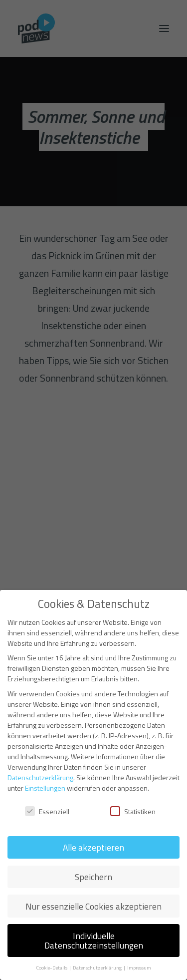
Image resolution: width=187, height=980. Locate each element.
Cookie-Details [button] (52, 968)
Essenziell (47, 811)
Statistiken (133, 811)
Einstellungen (45, 788)
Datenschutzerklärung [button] (98, 968)
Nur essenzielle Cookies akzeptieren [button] (93, 906)
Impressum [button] (139, 968)
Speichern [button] (93, 877)
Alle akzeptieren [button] (93, 847)
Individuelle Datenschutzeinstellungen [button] (94, 941)
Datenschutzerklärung (40, 777)
